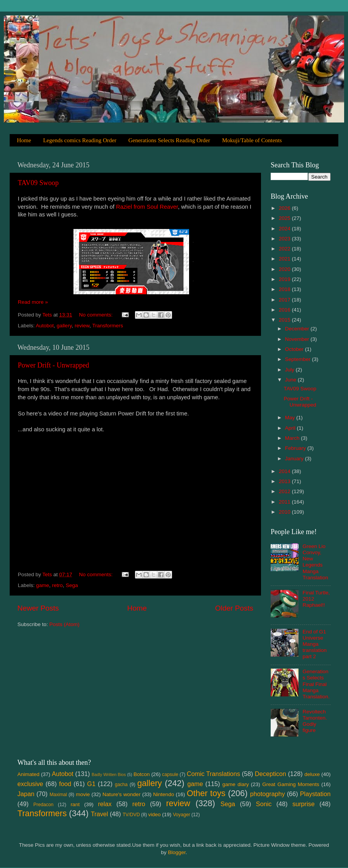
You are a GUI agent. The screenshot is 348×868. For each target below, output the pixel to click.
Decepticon (270, 774)
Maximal (58, 795)
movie (83, 794)
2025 (285, 218)
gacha (121, 785)
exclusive (30, 784)
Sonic (264, 804)
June (291, 380)
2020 (285, 269)
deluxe (312, 774)
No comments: (96, 315)
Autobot (45, 326)
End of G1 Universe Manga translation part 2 (314, 644)
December (298, 329)
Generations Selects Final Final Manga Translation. (316, 684)
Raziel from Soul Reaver (147, 207)
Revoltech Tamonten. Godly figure (315, 721)
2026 (285, 208)
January (295, 459)
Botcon (142, 774)
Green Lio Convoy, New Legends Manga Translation (315, 562)
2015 (285, 320)
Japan (26, 794)
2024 (285, 229)
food (65, 784)
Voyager (182, 815)
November (298, 339)
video (154, 814)
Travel (99, 814)
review (82, 326)
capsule (170, 774)
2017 (285, 300)
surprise (304, 804)
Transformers (107, 326)
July (290, 370)
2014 (285, 471)
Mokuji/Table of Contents (252, 140)
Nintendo (164, 794)
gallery (64, 326)
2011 (285, 502)
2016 (285, 310)
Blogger (177, 852)
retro (58, 585)
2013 (285, 481)
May (291, 418)
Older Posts (234, 608)
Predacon (43, 805)
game (43, 585)
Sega (72, 585)
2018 (285, 289)
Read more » (33, 302)
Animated (28, 774)
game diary (235, 784)
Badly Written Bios (109, 774)
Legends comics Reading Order (80, 140)
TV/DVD (131, 815)
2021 (285, 259)
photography (268, 794)
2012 (285, 491)
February (296, 448)
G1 (91, 784)
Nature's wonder (121, 794)
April (291, 428)
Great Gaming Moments (291, 784)
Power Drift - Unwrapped (53, 365)
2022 (285, 249)
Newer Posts (38, 608)
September (299, 359)
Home (24, 140)
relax (105, 804)
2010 (285, 512)
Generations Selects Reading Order (169, 140)
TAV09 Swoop (38, 183)
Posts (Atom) (65, 624)
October (295, 349)
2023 (285, 239)
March (293, 438)
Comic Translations (213, 774)
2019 (285, 279)
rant (75, 804)
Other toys (206, 793)
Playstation (315, 794)
